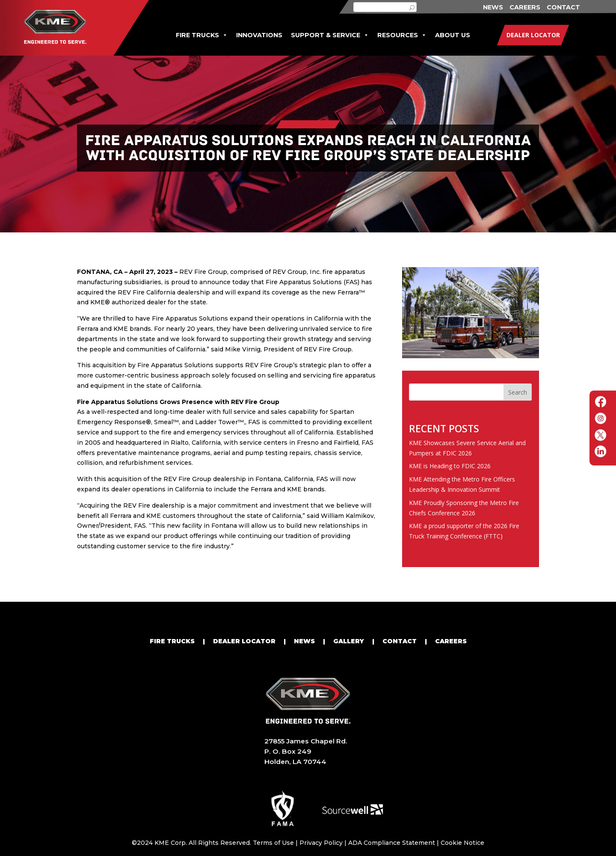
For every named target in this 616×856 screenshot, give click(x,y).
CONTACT (563, 7)
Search (518, 392)
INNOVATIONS (259, 35)
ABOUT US (453, 35)
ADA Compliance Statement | (394, 843)
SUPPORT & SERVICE (330, 35)
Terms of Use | (276, 843)
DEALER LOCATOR (244, 641)
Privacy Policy (321, 843)
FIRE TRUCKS (202, 35)
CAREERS (525, 7)
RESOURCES (402, 35)
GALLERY (349, 641)
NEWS (493, 7)
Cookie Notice (462, 843)
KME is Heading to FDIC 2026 (450, 466)
